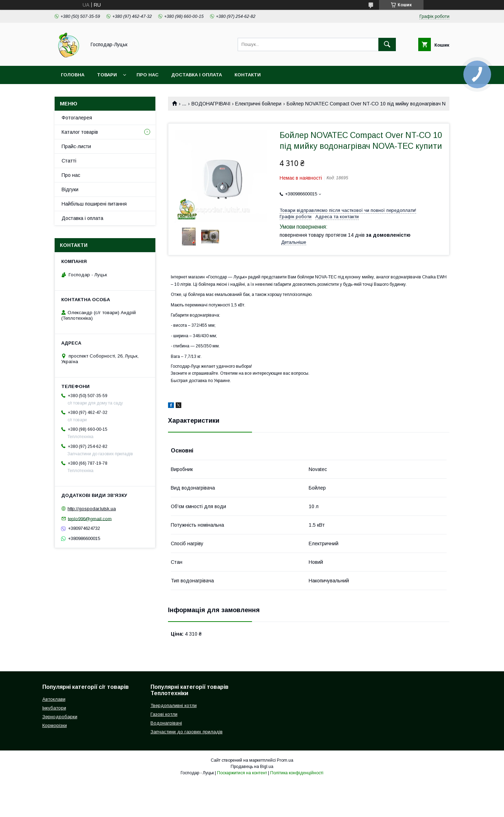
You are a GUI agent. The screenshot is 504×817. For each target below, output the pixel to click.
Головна (73, 75)
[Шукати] (387, 44)
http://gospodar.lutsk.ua (92, 509)
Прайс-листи (76, 146)
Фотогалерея (77, 118)
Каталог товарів (80, 132)
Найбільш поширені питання (94, 204)
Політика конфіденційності (297, 773)
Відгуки (70, 189)
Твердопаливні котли (174, 705)
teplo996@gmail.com (90, 518)
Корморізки (55, 725)
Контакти (248, 75)
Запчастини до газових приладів (187, 732)
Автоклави (54, 699)
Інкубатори (54, 708)
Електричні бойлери (258, 104)
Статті (69, 161)
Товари (107, 75)
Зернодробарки (60, 717)
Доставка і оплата (197, 75)
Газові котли (164, 714)
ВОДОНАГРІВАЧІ (211, 104)
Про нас (148, 75)
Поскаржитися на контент (242, 773)
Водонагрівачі (166, 723)
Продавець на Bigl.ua (252, 767)
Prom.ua (285, 760)
